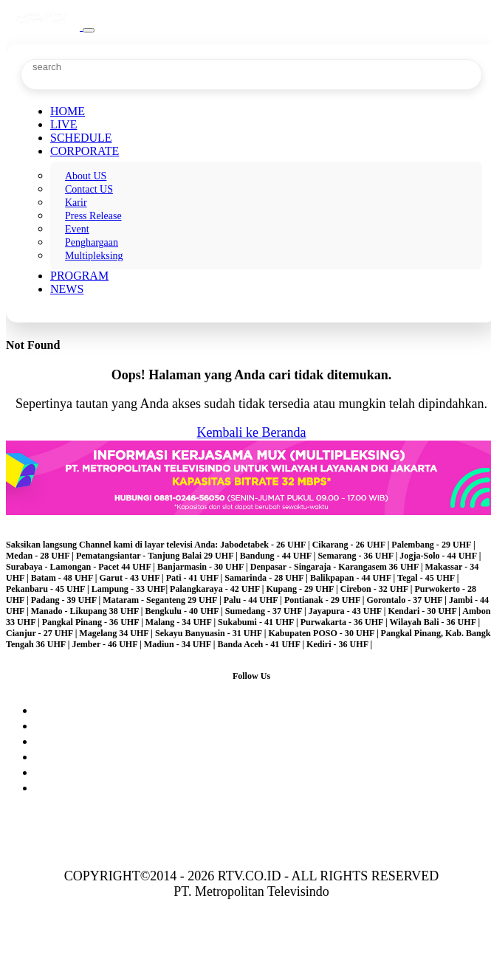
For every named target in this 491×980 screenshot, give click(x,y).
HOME (68, 111)
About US (86, 176)
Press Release (93, 216)
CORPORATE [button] (85, 151)
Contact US (89, 189)
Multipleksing (94, 256)
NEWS (67, 289)
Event (77, 229)
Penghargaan (92, 242)
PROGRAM (79, 276)
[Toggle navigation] (89, 30)
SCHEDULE (81, 138)
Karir (76, 203)
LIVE (63, 124)
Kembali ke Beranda (252, 432)
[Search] (90, 67)
